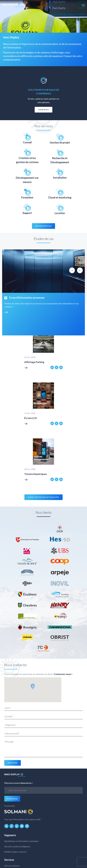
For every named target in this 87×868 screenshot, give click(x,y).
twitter (61, 367)
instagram (27, 826)
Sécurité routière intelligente (17, 846)
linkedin (52, 367)
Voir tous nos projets (19, 291)
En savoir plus (44, 226)
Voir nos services (12, 866)
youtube (22, 826)
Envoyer (13, 763)
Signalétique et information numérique (21, 841)
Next (80, 270)
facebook (57, 367)
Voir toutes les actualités (43, 497)
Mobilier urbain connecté (15, 852)
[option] (43, 93)
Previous (72, 270)
